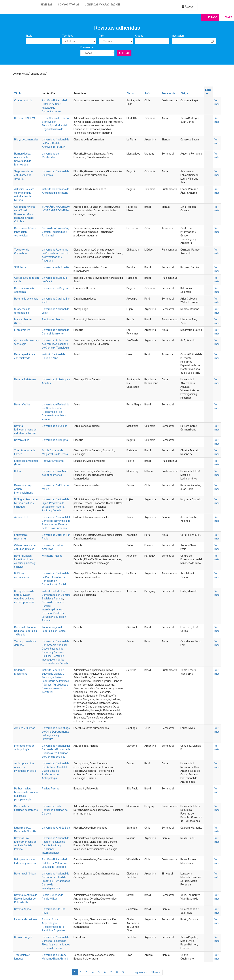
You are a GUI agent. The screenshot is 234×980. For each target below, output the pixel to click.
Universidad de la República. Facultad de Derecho (55, 810)
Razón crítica (22, 440)
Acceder (188, 7)
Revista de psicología (26, 299)
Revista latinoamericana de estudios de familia (25, 430)
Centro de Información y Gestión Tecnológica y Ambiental (56, 232)
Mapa (229, 17)
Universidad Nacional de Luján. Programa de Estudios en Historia (56, 503)
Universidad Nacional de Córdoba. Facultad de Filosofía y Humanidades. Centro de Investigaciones (56, 881)
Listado (212, 17)
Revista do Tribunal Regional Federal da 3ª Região (26, 631)
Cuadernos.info (23, 100)
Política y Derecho (52, 510)
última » (156, 972)
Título (29, 36)
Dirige (184, 93)
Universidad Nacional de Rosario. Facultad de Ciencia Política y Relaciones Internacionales (56, 845)
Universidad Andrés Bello (56, 828)
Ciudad (139, 36)
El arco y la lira (22, 330)
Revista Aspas (22, 909)
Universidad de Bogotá (55, 288)
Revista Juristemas (25, 379)
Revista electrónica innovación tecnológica (25, 232)
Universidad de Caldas (55, 426)
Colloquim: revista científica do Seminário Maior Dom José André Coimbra (24, 214)
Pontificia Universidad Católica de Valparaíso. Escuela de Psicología (55, 863)
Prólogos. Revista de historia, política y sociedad (26, 503)
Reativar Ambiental (53, 319)
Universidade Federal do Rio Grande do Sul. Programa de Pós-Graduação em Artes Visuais (56, 412)
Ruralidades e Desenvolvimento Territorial (55, 688)
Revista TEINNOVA (25, 118)
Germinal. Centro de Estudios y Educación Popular (54, 617)
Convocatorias (69, 5)
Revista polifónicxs (25, 874)
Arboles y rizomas (25, 728)
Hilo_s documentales (26, 140)
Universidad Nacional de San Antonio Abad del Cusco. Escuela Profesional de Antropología (56, 771)
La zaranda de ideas (26, 919)
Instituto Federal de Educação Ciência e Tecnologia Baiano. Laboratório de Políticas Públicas (55, 677)
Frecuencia (87, 47)
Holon (18, 471)
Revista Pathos (51, 789)
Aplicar (124, 53)
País (101, 36)
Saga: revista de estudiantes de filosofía (23, 175)
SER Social (20, 267)
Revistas (46, 5)
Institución (178, 36)
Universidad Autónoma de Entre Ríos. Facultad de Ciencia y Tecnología (55, 344)
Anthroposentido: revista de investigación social (25, 767)
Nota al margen (23, 937)
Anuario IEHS (22, 517)
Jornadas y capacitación (102, 5)
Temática (68, 36)
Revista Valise (22, 405)
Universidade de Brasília (56, 267)
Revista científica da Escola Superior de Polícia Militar (26, 899)
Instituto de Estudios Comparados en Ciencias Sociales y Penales (56, 595)
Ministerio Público (52, 556)
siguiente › (140, 972)
